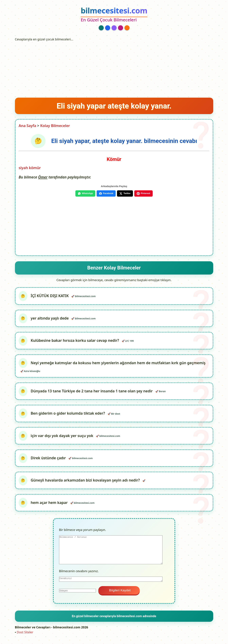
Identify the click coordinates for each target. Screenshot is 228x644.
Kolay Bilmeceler (55, 126)
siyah (23, 168)
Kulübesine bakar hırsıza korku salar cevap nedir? (75, 342)
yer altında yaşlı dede (50, 319)
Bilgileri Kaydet (119, 594)
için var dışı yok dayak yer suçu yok (62, 438)
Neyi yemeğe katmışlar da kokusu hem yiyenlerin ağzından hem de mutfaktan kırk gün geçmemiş (118, 364)
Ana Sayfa (28, 126)
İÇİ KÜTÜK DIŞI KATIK (50, 296)
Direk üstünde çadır (49, 461)
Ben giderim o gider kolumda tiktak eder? (68, 415)
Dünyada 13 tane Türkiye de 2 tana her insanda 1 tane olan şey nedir (92, 393)
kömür (35, 168)
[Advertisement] (114, 68)
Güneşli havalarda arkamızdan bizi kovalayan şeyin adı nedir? (86, 483)
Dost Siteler (25, 636)
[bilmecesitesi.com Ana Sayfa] (114, 15)
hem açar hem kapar (49, 506)
